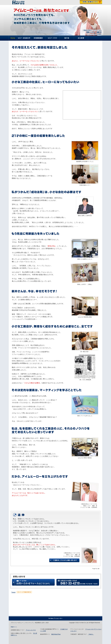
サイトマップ (29, 623)
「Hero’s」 (91, 634)
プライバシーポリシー (17, 623)
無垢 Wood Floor (56, 634)
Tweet (13, 592)
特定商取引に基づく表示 (42, 623)
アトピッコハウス (31, 630)
